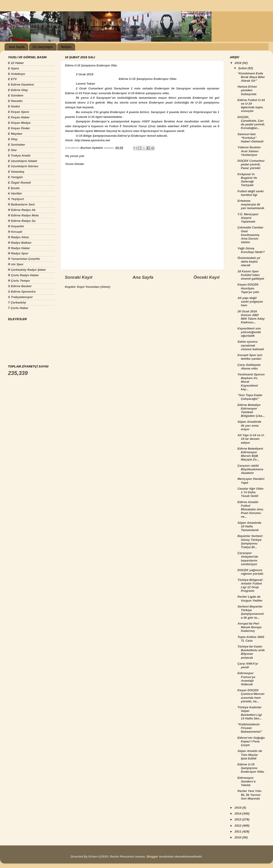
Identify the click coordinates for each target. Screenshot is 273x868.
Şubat (243, 68)
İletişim (66, 47)
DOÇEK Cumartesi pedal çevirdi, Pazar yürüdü (251, 164)
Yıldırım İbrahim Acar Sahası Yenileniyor (249, 151)
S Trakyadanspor (20, 297)
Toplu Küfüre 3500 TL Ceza (251, 639)
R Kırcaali (15, 232)
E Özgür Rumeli (19, 183)
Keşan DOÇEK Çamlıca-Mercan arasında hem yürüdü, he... (251, 696)
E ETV (12, 79)
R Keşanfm (16, 226)
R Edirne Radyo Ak (22, 210)
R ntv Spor (16, 264)
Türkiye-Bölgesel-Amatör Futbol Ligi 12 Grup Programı (250, 585)
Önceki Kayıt (207, 277)
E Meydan (15, 134)
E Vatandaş (16, 172)
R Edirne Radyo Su (22, 221)
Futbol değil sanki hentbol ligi (251, 193)
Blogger (152, 857)
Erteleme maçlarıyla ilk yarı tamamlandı (251, 204)
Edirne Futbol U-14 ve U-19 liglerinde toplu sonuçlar (251, 106)
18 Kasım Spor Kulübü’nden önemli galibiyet (251, 275)
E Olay (13, 139)
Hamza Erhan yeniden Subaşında (247, 90)
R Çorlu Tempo (19, 281)
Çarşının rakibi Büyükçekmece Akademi (250, 469)
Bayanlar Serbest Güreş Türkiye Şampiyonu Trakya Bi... (250, 542)
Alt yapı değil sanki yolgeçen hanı (250, 302)
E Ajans (14, 68)
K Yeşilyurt (16, 199)
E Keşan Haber (19, 117)
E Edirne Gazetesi (21, 85)
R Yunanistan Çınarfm (24, 259)
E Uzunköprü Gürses (23, 166)
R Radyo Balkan (20, 243)
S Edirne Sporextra (22, 292)
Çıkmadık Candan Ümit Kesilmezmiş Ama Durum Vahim (250, 235)
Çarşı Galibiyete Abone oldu (249, 367)
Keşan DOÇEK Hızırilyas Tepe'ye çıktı (248, 288)
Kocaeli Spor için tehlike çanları (250, 357)
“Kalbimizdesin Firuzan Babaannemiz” (250, 728)
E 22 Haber (16, 63)
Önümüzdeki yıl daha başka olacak (249, 262)
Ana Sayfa (17, 47)
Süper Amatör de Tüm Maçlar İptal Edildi (250, 755)
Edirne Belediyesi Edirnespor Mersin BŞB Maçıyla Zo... (250, 454)
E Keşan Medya (19, 123)
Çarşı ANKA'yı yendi (248, 665)
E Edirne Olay (18, 90)
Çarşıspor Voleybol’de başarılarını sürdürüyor (248, 559)
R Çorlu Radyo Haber (23, 275)
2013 (238, 819)
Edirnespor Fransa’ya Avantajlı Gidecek (246, 679)
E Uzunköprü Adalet (23, 161)
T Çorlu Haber (18, 308)
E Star (12, 150)
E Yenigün (15, 177)
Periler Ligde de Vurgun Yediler (250, 598)
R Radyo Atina (18, 237)
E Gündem (16, 95)
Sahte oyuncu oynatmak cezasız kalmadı (251, 345)
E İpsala (14, 188)
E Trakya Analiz (19, 156)
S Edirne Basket (20, 286)
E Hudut (14, 106)
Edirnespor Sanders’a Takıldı (247, 781)
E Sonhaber (16, 145)
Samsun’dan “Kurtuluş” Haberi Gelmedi (250, 138)
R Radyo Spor (18, 253)
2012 (238, 826)
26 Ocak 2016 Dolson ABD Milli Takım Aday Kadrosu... (251, 317)
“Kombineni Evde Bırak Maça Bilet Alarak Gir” (251, 77)
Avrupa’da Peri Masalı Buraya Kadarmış (250, 627)
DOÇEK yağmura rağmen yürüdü (250, 572)
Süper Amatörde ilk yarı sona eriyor (249, 425)
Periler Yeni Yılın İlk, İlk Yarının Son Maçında (250, 795)
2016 (238, 63)
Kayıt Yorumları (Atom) (94, 287)
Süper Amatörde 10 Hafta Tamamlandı (249, 526)
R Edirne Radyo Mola (23, 215)
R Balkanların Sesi (21, 204)
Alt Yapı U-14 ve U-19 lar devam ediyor (251, 439)
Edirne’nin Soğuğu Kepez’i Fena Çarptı (251, 741)
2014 (238, 814)
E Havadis (15, 101)
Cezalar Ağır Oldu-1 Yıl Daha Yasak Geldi (251, 492)
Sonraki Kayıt (79, 277)
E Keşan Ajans (19, 112)
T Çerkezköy (17, 302)
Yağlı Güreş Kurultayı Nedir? (251, 250)
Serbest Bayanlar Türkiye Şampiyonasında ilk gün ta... (251, 612)
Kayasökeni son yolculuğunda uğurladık (249, 332)
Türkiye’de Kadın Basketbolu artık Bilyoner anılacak (251, 652)
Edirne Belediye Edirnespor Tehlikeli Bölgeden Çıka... (251, 410)
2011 (238, 831)
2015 (238, 808)
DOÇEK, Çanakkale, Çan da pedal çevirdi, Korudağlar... (251, 123)
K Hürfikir (15, 194)
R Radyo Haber (19, 248)
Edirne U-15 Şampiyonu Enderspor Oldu (251, 768)
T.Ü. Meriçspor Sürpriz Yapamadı (248, 218)
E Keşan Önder (19, 128)
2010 (238, 837)
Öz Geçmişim (43, 47)
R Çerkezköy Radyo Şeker (27, 270)
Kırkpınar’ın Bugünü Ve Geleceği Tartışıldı (247, 180)
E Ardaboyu (16, 74)
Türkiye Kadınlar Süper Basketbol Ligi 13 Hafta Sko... (250, 713)
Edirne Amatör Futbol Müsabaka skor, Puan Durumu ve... (251, 509)
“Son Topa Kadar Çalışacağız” (250, 397)
